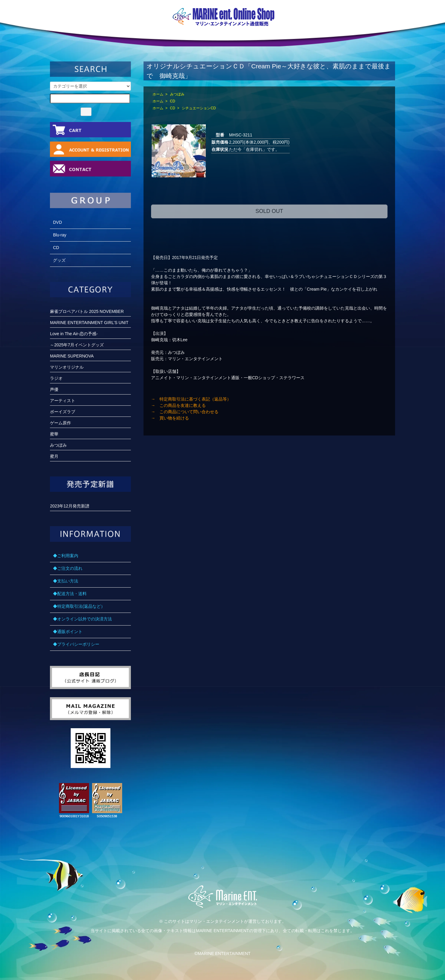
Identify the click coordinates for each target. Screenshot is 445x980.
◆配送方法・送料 (70, 594)
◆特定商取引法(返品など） (79, 606)
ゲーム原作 (60, 423)
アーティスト (63, 401)
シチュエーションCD (199, 108)
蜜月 (54, 456)
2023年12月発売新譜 (70, 506)
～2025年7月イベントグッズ (77, 345)
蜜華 (54, 434)
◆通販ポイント (68, 632)
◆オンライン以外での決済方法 (82, 619)
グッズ (59, 260)
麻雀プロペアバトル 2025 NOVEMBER (87, 311)
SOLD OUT (269, 211)
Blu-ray (60, 235)
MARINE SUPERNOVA (72, 356)
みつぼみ (177, 94)
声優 (54, 389)
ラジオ (56, 378)
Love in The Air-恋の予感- (74, 334)
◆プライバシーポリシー (76, 644)
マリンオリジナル (67, 367)
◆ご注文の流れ (68, 568)
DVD (57, 222)
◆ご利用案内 (66, 556)
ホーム (158, 94)
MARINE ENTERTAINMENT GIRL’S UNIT (89, 323)
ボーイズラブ (63, 412)
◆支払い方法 (66, 581)
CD (173, 101)
